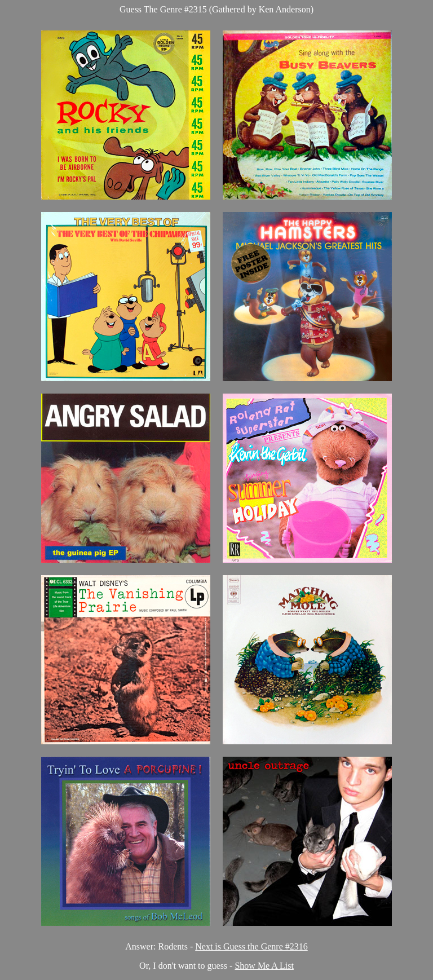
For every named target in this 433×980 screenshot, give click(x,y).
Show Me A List (264, 966)
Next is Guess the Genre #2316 (251, 946)
